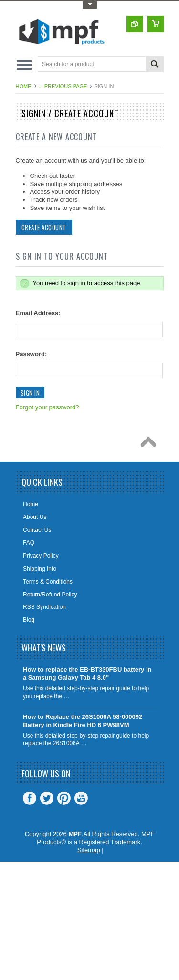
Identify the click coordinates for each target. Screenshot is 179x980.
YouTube (81, 798)
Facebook (30, 798)
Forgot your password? (47, 407)
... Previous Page (63, 86)
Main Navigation (24, 65)
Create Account (44, 227)
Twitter (47, 798)
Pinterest (64, 798)
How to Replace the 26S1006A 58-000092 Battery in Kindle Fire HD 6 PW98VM (83, 721)
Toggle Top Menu (90, 5)
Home (24, 86)
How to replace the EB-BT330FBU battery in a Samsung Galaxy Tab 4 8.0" (87, 673)
